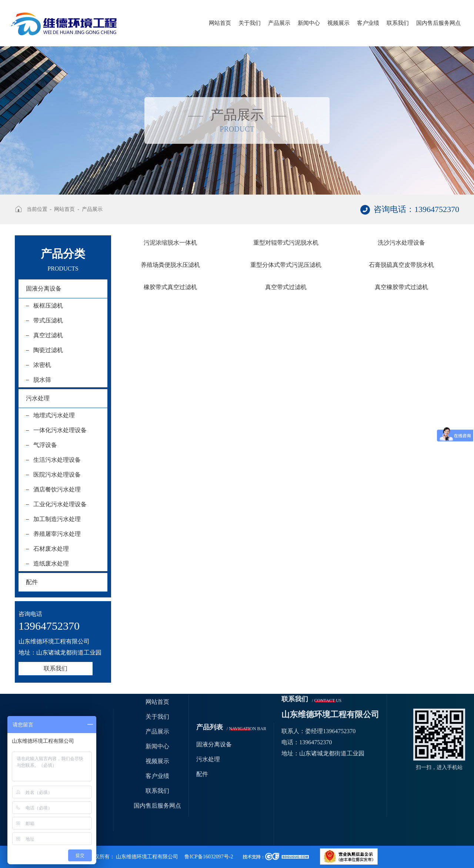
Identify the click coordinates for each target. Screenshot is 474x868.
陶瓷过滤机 (48, 350)
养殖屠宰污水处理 (57, 534)
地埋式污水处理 (54, 415)
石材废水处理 (51, 549)
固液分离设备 (44, 289)
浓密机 (42, 365)
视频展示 (338, 23)
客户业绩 (368, 23)
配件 (32, 582)
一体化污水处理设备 (60, 430)
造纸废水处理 (51, 564)
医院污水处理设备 (57, 475)
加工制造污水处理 (57, 519)
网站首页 (220, 23)
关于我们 (250, 23)
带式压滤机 (48, 320)
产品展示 (279, 23)
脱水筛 (42, 380)
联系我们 (398, 23)
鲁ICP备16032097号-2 (209, 857)
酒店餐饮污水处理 (57, 489)
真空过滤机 (48, 335)
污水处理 (38, 398)
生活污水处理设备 (57, 460)
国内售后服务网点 (438, 23)
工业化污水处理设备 (60, 504)
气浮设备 (45, 445)
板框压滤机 (48, 306)
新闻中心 (309, 23)
